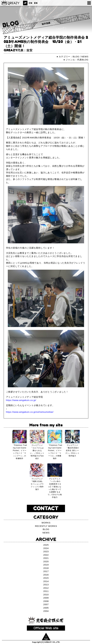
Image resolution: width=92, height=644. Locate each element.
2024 (46, 548)
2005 (46, 608)
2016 (46, 575)
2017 (46, 571)
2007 (46, 604)
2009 (46, 598)
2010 (46, 595)
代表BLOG (83, 60)
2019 (46, 565)
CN (30, 3)
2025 (46, 545)
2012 (46, 588)
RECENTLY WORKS (46, 526)
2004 (46, 611)
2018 (46, 568)
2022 (46, 555)
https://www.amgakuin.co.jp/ (21, 400)
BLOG (11, 24)
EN (36, 3)
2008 (46, 601)
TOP (46, 639)
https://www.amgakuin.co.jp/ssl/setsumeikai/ (30, 412)
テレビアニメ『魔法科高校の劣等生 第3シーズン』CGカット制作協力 (72, 451)
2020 (46, 561)
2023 (46, 551)
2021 (46, 558)
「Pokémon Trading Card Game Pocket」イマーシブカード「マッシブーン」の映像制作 (20, 452)
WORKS (46, 523)
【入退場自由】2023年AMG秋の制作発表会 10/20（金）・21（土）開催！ (46, 138)
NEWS (85, 57)
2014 (46, 581)
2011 (46, 591)
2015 (46, 578)
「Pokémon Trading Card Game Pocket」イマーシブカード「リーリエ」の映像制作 (55, 452)
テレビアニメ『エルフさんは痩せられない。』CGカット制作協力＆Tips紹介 (37, 452)
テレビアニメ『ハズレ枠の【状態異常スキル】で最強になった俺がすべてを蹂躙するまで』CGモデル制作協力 (55, 488)
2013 (46, 585)
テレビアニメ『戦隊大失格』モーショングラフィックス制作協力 (37, 484)
